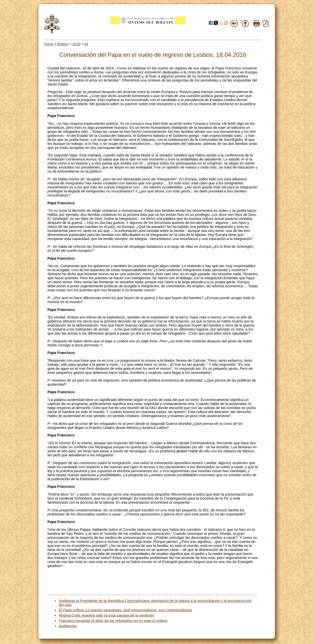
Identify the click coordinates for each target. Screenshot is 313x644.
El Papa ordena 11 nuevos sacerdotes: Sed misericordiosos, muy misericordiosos (125, 610)
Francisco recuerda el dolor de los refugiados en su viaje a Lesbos (113, 621)
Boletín (63, 44)
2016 (76, 44)
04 (86, 44)
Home (49, 44)
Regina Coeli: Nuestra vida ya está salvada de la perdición (107, 615)
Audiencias (68, 626)
